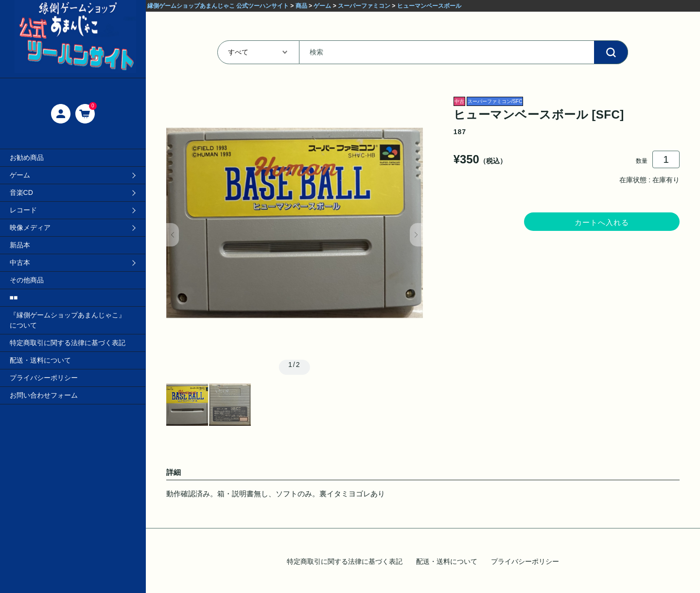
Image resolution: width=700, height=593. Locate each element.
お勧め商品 (27, 157)
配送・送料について (40, 360)
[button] (173, 235)
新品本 (20, 245)
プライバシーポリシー (44, 378)
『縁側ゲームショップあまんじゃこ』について (68, 320)
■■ (14, 297)
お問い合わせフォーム (44, 395)
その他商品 (27, 280)
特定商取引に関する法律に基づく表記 (68, 343)
